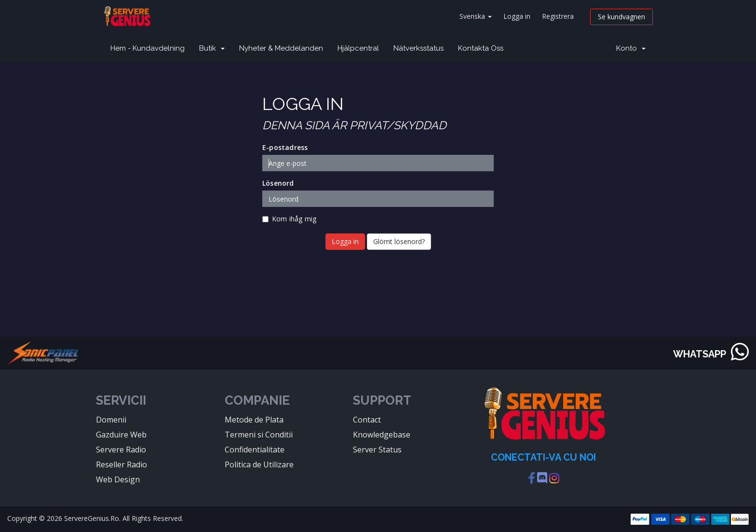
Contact (367, 420)
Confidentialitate (255, 450)
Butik (212, 48)
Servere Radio (121, 450)
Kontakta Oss (481, 48)
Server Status (377, 450)
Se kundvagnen (621, 17)
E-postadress (285, 147)
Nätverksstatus (418, 48)
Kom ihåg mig (289, 219)
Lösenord (278, 183)
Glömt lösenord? (399, 241)
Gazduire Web (121, 435)
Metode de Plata (254, 420)
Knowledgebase (382, 435)
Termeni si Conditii (259, 435)
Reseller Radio (121, 464)
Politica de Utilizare (259, 464)
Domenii (111, 420)
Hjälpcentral (358, 48)
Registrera (558, 16)
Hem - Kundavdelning (148, 48)
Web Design (118, 479)
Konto (631, 48)
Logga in (517, 16)
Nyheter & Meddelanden (281, 48)
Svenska (476, 16)
